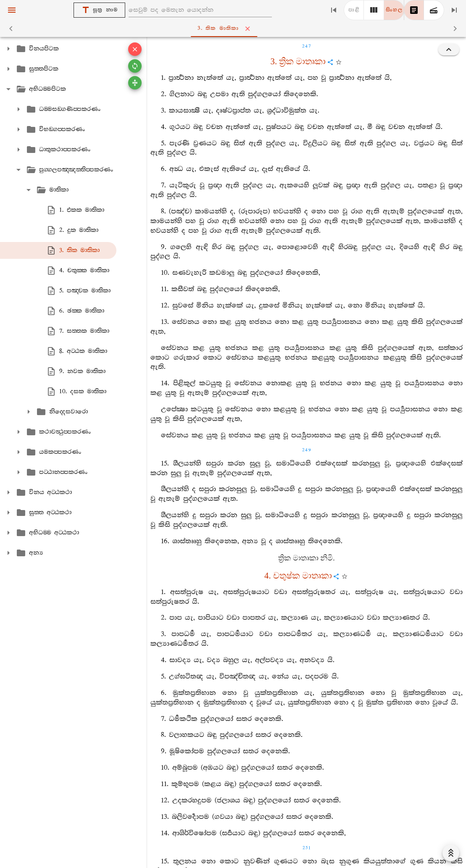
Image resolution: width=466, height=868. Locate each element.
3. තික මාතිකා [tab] (234, 29)
